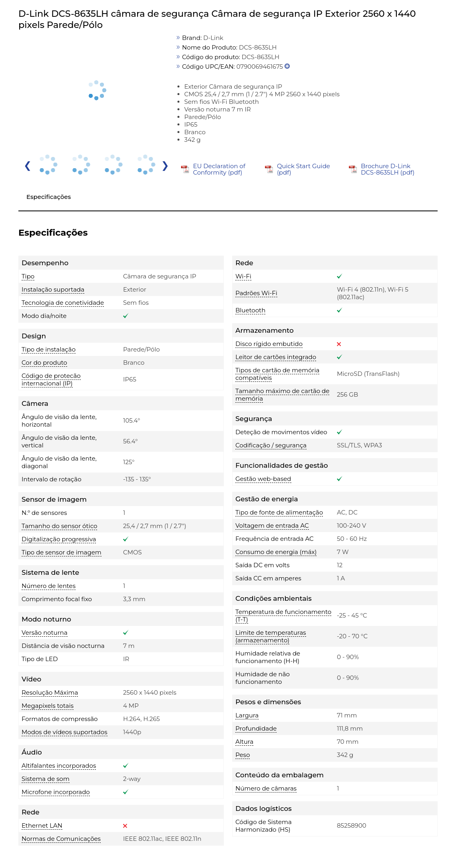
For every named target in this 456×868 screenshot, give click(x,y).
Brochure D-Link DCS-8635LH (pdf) (388, 169)
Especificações (49, 197)
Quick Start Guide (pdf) (304, 169)
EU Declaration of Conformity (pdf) (219, 169)
